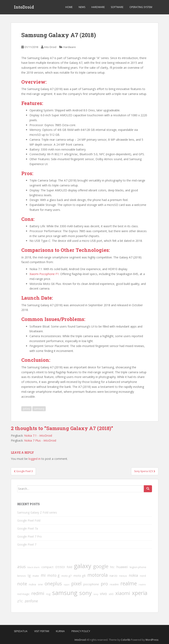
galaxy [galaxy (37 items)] (83, 566)
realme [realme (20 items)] (129, 583)
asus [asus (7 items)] (21, 567)
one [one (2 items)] (40, 584)
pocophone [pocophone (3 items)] (91, 584)
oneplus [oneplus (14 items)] (53, 583)
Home (69, 7)
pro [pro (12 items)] (104, 583)
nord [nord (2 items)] (143, 576)
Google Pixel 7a (28, 528)
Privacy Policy (81, 631)
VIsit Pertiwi (42, 631)
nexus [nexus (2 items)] (123, 576)
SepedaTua (21, 631)
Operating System (141, 7)
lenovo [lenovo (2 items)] (22, 576)
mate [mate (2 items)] (36, 576)
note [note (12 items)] (22, 583)
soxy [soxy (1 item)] (96, 594)
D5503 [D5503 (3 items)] (60, 567)
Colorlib (126, 640)
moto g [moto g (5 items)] (53, 575)
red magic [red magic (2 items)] (23, 594)
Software (117, 7)
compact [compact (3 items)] (47, 567)
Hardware (98, 7)
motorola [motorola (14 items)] (98, 575)
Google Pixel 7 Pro (29, 536)
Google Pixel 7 (27, 544)
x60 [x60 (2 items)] (111, 594)
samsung (39, 409)
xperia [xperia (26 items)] (140, 593)
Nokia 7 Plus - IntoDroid (40, 440)
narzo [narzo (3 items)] (113, 575)
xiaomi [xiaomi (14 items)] (123, 593)
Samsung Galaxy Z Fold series (37, 512)
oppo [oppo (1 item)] (67, 585)
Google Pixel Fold (29, 520)
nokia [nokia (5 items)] (133, 575)
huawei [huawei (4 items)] (122, 567)
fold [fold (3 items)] (69, 567)
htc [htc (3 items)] (112, 567)
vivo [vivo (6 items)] (103, 593)
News (82, 7)
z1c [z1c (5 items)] (20, 601)
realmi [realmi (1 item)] (142, 585)
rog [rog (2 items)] (48, 594)
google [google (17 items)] (101, 566)
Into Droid (50, 47)
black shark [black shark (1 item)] (33, 567)
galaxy (26, 409)
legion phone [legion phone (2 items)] (138, 567)
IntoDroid (24, 7)
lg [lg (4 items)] (29, 575)
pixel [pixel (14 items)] (76, 583)
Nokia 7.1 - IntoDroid (38, 436)
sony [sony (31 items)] (86, 593)
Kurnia (60, 631)
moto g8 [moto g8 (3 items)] (80, 575)
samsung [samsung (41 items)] (65, 593)
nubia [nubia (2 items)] (32, 584)
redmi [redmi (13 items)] (38, 593)
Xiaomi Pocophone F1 (44, 274)
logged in (35, 459)
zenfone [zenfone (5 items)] (31, 601)
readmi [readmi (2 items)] (114, 584)
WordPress (152, 640)
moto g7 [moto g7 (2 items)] (67, 576)
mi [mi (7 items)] (43, 575)
